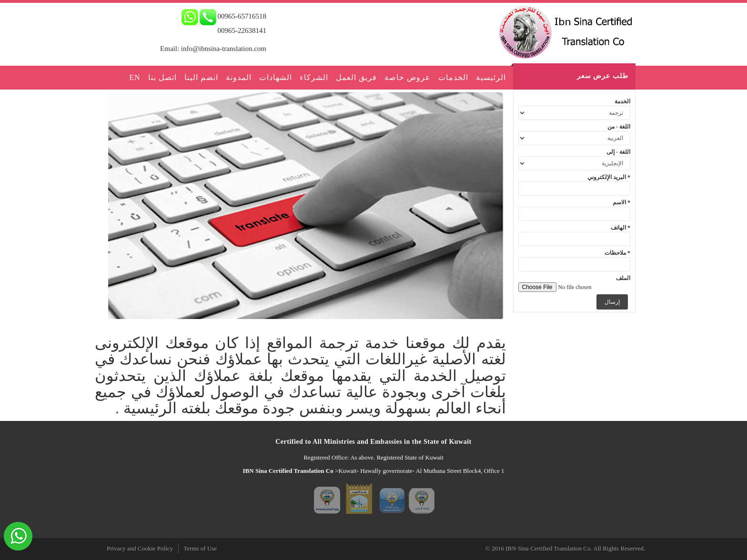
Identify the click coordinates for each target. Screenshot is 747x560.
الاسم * (621, 202)
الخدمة (622, 101)
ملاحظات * (617, 253)
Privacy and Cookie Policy (140, 548)
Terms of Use (200, 548)
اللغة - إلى (618, 152)
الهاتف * (621, 228)
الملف (623, 278)
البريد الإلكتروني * (609, 177)
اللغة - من (619, 127)
